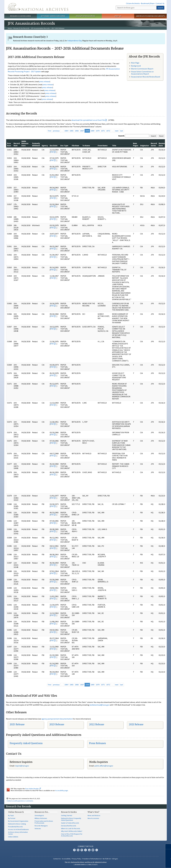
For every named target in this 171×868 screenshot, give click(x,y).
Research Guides (69, 812)
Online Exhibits (13, 837)
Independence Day (75, 41)
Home (10, 28)
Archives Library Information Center (18, 833)
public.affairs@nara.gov (104, 766)
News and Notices (94, 815)
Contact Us (160, 3)
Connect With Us (86, 846)
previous (56, 131)
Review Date (162, 144)
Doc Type (64, 145)
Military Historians (41, 818)
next (117, 131)
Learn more (152, 864)
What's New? (93, 812)
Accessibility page (62, 790)
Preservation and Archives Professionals (44, 822)
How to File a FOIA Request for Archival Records (72, 835)
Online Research (16, 812)
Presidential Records (15, 827)
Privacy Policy (76, 859)
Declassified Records (69, 826)
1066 (77, 131)
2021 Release (136, 724)
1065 (72, 131)
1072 (108, 131)
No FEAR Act (107, 859)
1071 (103, 131)
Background (136, 66)
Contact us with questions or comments (20, 801)
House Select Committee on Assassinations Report (142, 73)
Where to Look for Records (71, 828)
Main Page (135, 63)
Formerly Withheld (36, 144)
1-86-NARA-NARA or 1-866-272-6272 (86, 865)
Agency (45, 145)
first (50, 131)
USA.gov (115, 859)
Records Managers (41, 826)
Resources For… (42, 812)
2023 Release (57, 724)
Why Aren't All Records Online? (72, 831)
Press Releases (97, 743)
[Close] (168, 846)
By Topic (11, 815)
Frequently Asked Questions (26, 743)
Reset (161, 136)
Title (114, 145)
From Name (103, 145)
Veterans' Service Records (53, 16)
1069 (92, 131)
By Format (12, 818)
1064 (66, 131)
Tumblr (85, 850)
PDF (52, 152)
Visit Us (118, 16)
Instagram (82, 850)
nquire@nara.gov (22, 766)
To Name (86, 145)
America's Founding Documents (150, 16)
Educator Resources (85, 16)
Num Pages (136, 144)
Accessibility (66, 859)
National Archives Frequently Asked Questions (71, 819)
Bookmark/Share (148, 3)
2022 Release (97, 724)
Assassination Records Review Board (146, 77)
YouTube (89, 850)
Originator (145, 145)
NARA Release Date (25, 143)
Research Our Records (21, 16)
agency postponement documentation (57, 719)
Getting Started (67, 815)
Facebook (74, 850)
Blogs (93, 850)
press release (44, 81)
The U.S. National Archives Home (38, 7)
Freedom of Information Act (92, 859)
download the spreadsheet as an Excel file (88, 120)
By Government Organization (18, 821)
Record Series (154, 144)
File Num (75, 145)
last (122, 131)
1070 (98, 131)
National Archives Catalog (17, 824)
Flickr (97, 850)
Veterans (38, 828)
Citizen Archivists (133, 3)
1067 (82, 131)
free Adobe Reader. (33, 789)
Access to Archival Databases (18, 829)
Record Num (17, 144)
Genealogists (39, 815)
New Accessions (93, 818)
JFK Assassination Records (40, 28)
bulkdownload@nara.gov (100, 705)
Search (160, 8)
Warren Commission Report (142, 69)
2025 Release (17, 724)
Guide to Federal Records (70, 823)
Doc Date (54, 145)
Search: (121, 136)
